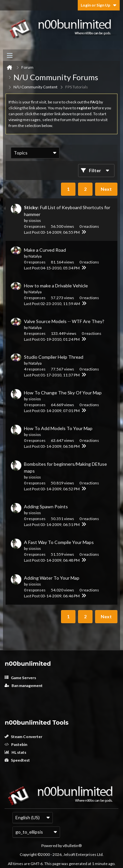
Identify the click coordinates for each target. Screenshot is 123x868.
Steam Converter (23, 737)
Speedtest (17, 760)
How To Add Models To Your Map (58, 428)
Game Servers (20, 678)
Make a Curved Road (45, 250)
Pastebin (16, 744)
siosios (35, 220)
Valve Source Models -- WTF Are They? (64, 321)
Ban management (24, 686)
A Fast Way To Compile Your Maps (59, 542)
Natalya (35, 256)
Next (106, 189)
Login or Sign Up (99, 5)
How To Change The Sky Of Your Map (63, 393)
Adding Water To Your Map (52, 578)
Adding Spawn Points (46, 506)
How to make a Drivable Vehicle (56, 286)
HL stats (15, 752)
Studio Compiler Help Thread (54, 357)
